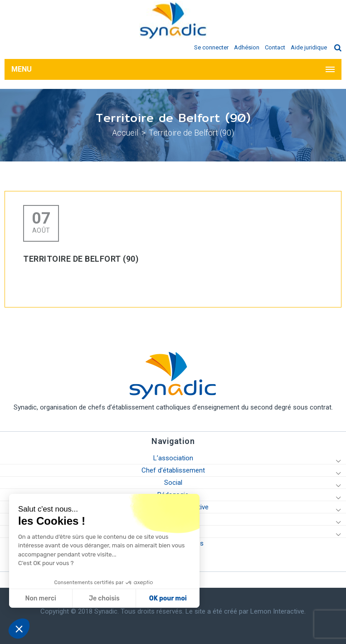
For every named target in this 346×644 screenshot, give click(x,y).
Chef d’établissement (173, 470)
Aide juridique (309, 47)
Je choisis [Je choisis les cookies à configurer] (104, 598)
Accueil (125, 133)
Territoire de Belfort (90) (191, 133)
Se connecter (211, 47)
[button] (19, 629)
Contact (275, 47)
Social (173, 483)
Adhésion (247, 47)
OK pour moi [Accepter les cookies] (168, 598)
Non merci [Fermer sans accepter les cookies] (40, 598)
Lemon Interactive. (278, 611)
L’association (173, 458)
